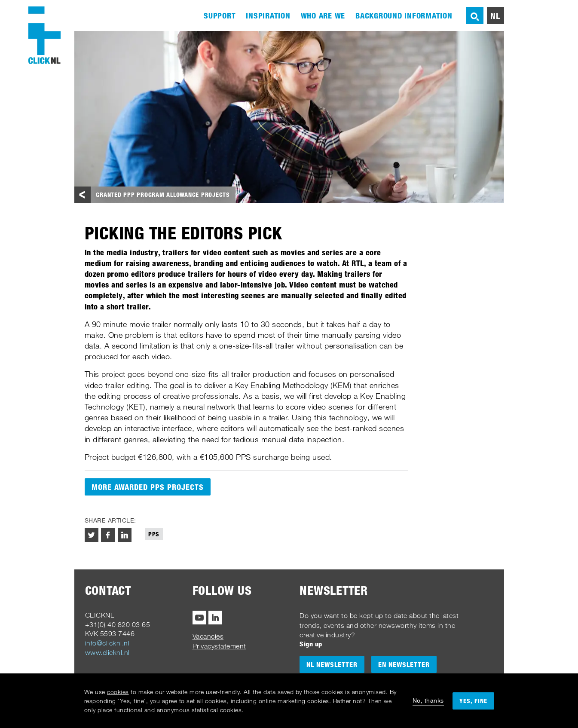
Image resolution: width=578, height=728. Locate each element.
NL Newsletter (332, 664)
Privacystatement (219, 646)
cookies (118, 692)
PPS (154, 534)
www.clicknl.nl (107, 652)
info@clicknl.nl (107, 643)
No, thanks (428, 700)
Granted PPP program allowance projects (163, 194)
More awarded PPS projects (148, 487)
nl (495, 15)
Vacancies (208, 636)
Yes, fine (473, 701)
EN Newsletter (404, 664)
